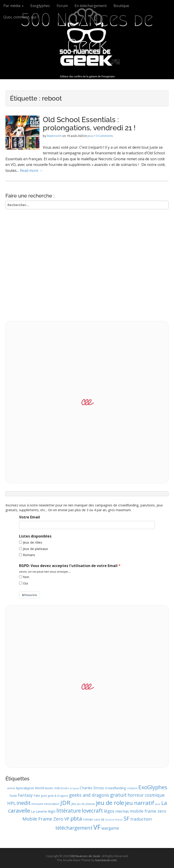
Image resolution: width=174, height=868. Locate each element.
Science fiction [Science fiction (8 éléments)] (114, 820)
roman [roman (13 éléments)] (88, 819)
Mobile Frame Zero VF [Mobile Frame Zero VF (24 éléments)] (46, 819)
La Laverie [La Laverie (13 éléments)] (39, 811)
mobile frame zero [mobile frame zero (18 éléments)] (148, 811)
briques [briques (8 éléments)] (74, 788)
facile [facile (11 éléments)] (13, 796)
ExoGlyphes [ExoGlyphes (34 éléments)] (153, 787)
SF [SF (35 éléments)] (127, 818)
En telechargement (91, 6)
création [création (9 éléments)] (132, 788)
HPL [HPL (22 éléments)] (11, 803)
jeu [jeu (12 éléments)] (74, 804)
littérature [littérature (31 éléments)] (69, 811)
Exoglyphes (40, 6)
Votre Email (30, 517)
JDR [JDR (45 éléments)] (65, 803)
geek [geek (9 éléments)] (44, 796)
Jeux (91, 136)
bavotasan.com (106, 860)
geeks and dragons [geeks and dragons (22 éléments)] (89, 795)
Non (26, 577)
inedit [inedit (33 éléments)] (24, 803)
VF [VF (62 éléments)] (97, 827)
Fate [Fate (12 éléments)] (37, 795)
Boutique (121, 6)
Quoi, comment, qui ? (21, 17)
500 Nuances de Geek (87, 33)
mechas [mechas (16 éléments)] (122, 811)
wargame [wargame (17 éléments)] (110, 828)
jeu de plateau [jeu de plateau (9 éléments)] (86, 804)
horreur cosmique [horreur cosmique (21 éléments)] (146, 795)
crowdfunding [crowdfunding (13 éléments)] (115, 788)
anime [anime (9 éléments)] (11, 788)
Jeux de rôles (33, 542)
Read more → (31, 170)
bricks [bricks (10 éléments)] (65, 788)
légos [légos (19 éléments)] (109, 811)
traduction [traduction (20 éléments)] (141, 819)
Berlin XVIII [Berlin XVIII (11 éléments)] (52, 788)
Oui (25, 583)
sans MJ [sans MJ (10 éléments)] (99, 819)
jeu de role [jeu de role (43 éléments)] (110, 803)
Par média (13, 6)
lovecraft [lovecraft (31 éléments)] (92, 811)
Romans (29, 555)
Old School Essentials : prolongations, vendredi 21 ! (89, 123)
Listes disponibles (35, 536)
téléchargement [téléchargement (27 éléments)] (74, 828)
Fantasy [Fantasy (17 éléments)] (25, 795)
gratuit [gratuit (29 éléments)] (118, 795)
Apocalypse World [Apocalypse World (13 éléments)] (30, 788)
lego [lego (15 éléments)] (52, 811)
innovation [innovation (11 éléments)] (52, 804)
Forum (62, 6)
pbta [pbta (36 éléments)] (76, 818)
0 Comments (105, 136)
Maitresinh (54, 136)
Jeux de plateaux (35, 549)
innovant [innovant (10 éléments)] (37, 804)
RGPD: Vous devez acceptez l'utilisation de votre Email (68, 566)
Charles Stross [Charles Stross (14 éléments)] (92, 788)
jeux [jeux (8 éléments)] (158, 804)
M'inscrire (29, 595)
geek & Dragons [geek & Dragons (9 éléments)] (58, 796)
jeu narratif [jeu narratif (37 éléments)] (140, 803)
